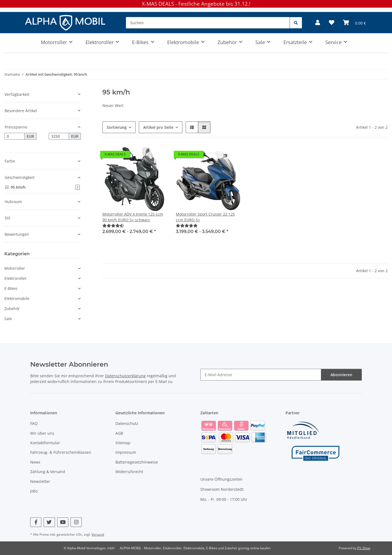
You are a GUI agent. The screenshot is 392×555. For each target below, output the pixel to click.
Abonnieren (341, 375)
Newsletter (40, 481)
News (35, 462)
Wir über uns (42, 433)
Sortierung (117, 127)
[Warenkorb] (354, 23)
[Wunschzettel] (332, 23)
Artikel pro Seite (158, 127)
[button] (318, 23)
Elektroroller (16, 278)
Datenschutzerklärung (125, 376)
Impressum (126, 452)
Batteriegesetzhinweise (137, 462)
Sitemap (123, 443)
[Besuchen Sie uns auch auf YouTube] (63, 522)
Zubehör (12, 309)
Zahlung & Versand (48, 472)
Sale (8, 319)
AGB (119, 433)
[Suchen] (208, 23)
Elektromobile (17, 298)
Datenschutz (127, 423)
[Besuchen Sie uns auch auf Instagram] (76, 522)
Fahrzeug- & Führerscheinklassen (61, 452)
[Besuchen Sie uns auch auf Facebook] (36, 522)
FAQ (34, 423)
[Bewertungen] (113, 226)
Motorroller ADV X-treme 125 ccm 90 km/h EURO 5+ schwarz (133, 217)
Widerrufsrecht (129, 472)
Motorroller (15, 268)
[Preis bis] (59, 136)
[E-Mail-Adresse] (261, 375)
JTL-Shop (364, 548)
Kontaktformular (45, 443)
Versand (98, 534)
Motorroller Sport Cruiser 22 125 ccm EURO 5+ (205, 217)
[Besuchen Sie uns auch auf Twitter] (49, 522)
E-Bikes (11, 288)
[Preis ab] (14, 136)
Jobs (34, 491)
